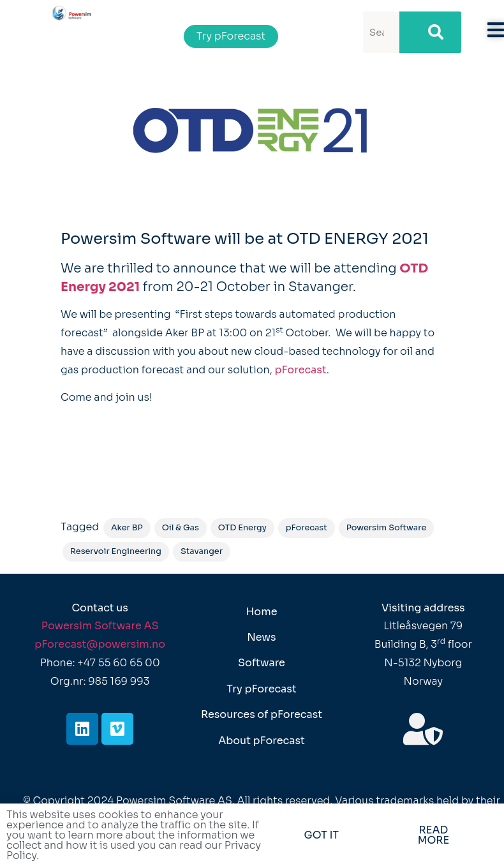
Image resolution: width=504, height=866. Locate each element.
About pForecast (262, 741)
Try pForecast (261, 689)
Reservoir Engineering (116, 551)
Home (262, 612)
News (261, 637)
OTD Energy (242, 528)
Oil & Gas (181, 528)
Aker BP (127, 528)
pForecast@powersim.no (100, 644)
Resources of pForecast (262, 714)
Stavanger (202, 551)
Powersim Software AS (100, 626)
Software (262, 663)
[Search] (430, 32)
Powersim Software (387, 528)
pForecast (301, 370)
